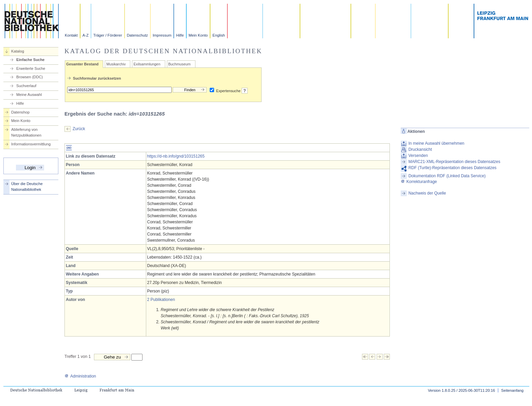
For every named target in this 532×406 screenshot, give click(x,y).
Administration (80, 376)
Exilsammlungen (147, 64)
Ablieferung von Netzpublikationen (26, 132)
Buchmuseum (179, 64)
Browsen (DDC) (30, 77)
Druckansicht (420, 149)
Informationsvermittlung (31, 144)
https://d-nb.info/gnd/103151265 (176, 156)
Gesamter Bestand (82, 64)
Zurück (79, 129)
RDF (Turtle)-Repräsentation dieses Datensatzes (453, 168)
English (219, 35)
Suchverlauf (26, 86)
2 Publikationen (161, 300)
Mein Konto (198, 35)
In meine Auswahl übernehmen (436, 143)
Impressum (162, 35)
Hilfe (180, 35)
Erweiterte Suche (31, 68)
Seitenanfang (512, 390)
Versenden (418, 156)
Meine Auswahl (29, 95)
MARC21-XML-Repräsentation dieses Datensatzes (454, 162)
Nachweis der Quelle (427, 193)
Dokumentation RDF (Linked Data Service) (447, 176)
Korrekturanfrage (419, 182)
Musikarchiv (116, 64)
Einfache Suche (30, 60)
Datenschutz (137, 35)
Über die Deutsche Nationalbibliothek (27, 187)
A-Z (85, 35)
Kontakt (71, 35)
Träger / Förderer (108, 35)
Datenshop (20, 112)
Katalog (18, 51)
